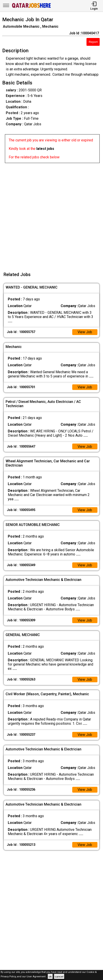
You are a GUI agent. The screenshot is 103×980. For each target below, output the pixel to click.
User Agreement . (37, 977)
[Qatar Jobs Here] (31, 7)
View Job (85, 332)
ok (50, 977)
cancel (59, 977)
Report (93, 42)
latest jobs (45, 149)
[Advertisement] (51, 215)
